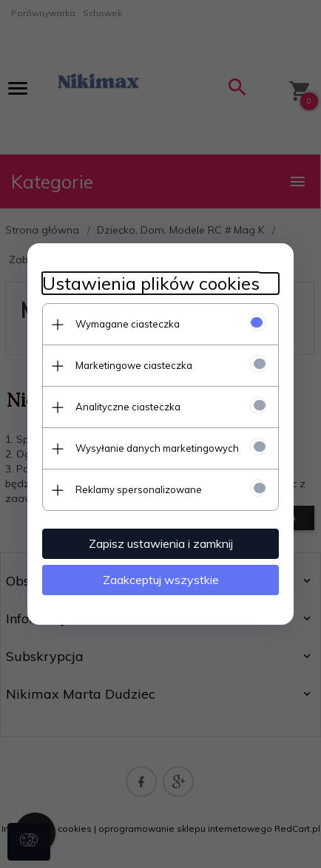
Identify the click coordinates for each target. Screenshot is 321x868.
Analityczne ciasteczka (128, 407)
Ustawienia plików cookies (151, 284)
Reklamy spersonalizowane (139, 489)
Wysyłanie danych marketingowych (157, 448)
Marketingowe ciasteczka (134, 365)
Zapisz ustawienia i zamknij (161, 543)
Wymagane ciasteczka (128, 324)
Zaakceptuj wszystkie (161, 580)
